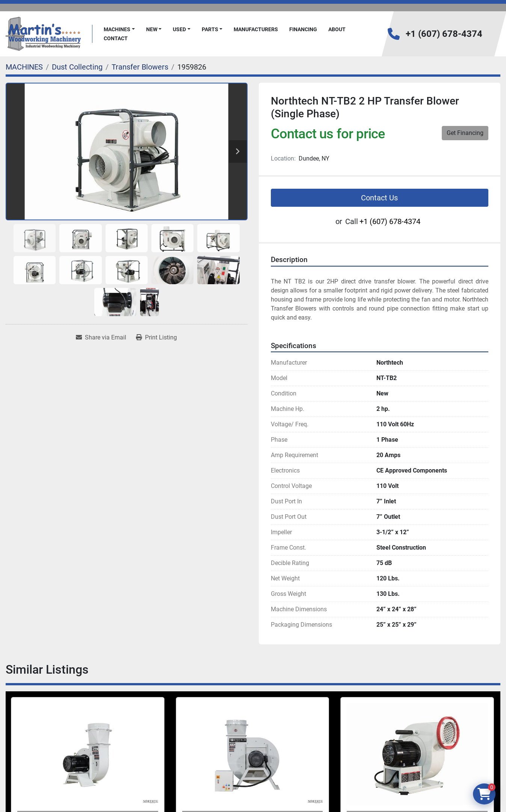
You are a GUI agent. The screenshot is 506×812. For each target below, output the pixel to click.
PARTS (210, 29)
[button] (119, 30)
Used (179, 29)
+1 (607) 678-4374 (444, 34)
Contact (116, 38)
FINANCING (303, 29)
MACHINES (117, 29)
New (152, 29)
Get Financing (465, 133)
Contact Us (379, 198)
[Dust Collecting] (77, 67)
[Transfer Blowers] (140, 67)
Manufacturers (256, 29)
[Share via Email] (101, 338)
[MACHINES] (24, 67)
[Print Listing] (156, 338)
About (337, 29)
